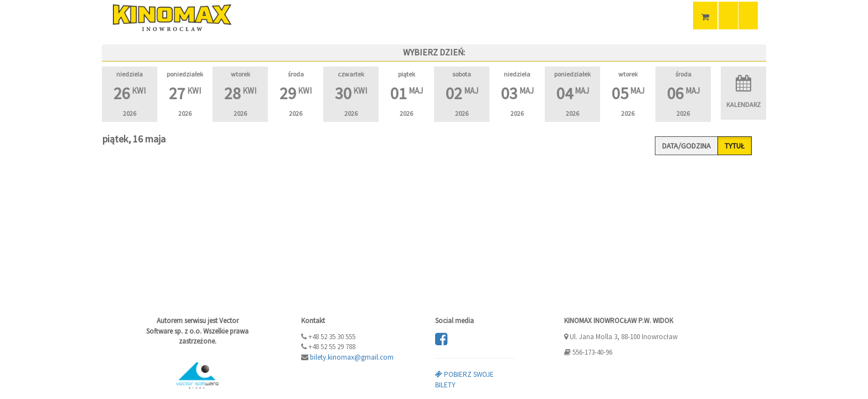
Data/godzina (686, 146)
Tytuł (735, 146)
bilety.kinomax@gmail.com (352, 357)
